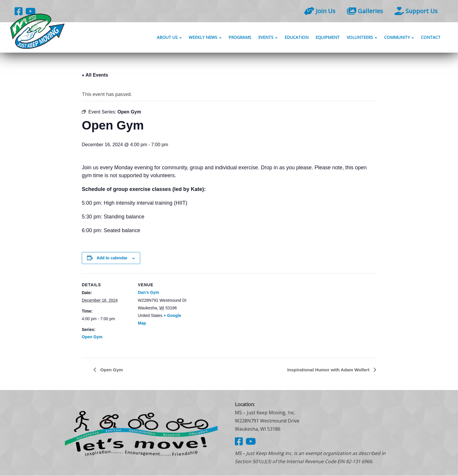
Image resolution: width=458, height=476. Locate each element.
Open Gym (92, 337)
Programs (240, 39)
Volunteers (362, 39)
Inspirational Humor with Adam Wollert (327, 369)
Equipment (328, 39)
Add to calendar (112, 258)
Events (268, 39)
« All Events (95, 75)
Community (399, 39)
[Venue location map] (225, 314)
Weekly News (205, 39)
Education (296, 39)
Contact (431, 39)
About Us (169, 39)
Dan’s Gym (149, 292)
